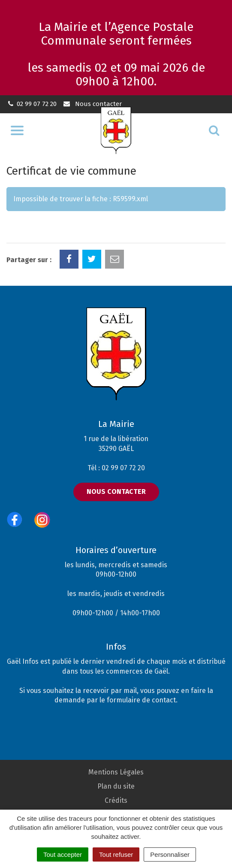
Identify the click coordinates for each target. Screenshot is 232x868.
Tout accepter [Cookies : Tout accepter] (63, 854)
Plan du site (116, 786)
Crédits (116, 800)
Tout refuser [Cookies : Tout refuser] (116, 854)
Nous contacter (92, 104)
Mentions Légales (116, 772)
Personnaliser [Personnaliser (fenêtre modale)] (170, 854)
